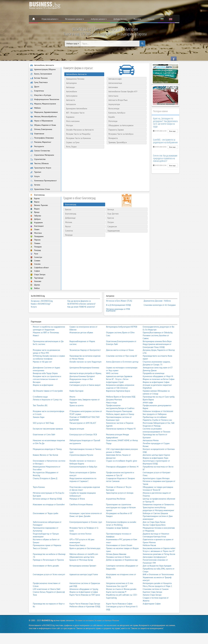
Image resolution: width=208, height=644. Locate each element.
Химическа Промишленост (44, 190)
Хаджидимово (114, 241)
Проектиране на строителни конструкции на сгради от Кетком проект (121, 521)
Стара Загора (38, 290)
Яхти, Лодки (70, 147)
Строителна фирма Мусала (81, 469)
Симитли (69, 241)
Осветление (38, 140)
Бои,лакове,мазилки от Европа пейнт (159, 562)
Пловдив (36, 260)
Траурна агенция (77, 442)
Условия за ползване (84, 634)
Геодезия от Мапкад (152, 440)
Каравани (69, 117)
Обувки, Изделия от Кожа (43, 131)
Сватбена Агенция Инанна (81, 518)
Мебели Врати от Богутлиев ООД (121, 410)
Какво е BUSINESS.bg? (41, 320)
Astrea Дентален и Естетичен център (122, 375)
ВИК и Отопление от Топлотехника (158, 588)
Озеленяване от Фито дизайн (46, 579)
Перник (36, 253)
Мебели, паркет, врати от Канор (120, 428)
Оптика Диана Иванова (116, 568)
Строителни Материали (43, 163)
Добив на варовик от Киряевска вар (122, 574)
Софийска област (40, 283)
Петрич (111, 232)
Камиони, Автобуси (116, 113)
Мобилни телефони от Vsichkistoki (158, 425)
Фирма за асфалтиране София (156, 396)
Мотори (69, 125)
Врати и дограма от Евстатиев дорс (85, 562)
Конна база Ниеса (77, 559)
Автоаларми (70, 83)
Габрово (36, 227)
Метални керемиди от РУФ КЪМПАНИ (118, 324)
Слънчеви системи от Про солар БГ (122, 370)
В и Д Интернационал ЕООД (118, 320)
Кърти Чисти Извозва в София (119, 617)
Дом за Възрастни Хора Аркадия (157, 579)
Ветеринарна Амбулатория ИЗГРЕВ (122, 340)
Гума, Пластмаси (39, 83)
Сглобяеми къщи (40, 410)
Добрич (36, 231)
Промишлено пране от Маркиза (47, 559)
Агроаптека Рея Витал (116, 512)
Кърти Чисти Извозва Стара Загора (85, 617)
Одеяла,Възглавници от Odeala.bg (158, 346)
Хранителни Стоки (40, 199)
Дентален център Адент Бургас (156, 469)
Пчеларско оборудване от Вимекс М (122, 480)
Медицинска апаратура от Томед (47, 463)
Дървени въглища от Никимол (156, 547)
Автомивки (112, 87)
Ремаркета (112, 138)
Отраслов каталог (50, 19)
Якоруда (69, 245)
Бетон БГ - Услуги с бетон (117, 393)
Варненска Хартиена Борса (118, 405)
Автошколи (70, 104)
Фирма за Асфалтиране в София (84, 606)
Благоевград (38, 205)
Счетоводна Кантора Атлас (154, 550)
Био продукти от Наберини (155, 428)
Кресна (111, 228)
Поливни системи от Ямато (118, 571)
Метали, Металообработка (44, 122)
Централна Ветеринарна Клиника (84, 381)
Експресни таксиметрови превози (48, 442)
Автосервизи (71, 96)
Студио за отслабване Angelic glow (122, 475)
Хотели (35, 195)
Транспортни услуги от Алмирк (120, 507)
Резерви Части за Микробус (77, 134)
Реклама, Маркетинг (41, 149)
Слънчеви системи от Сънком (156, 603)
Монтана (36, 246)
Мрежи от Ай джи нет (42, 375)
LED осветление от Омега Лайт (47, 603)
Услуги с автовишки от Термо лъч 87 (159, 565)
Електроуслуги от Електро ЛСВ (83, 448)
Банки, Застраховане (41, 74)
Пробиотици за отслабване (155, 431)
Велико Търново (39, 216)
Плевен (36, 257)
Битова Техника (39, 79)
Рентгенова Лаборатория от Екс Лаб (159, 437)
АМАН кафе (148, 416)
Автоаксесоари (114, 79)
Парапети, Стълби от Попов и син (157, 434)
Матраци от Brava (77, 512)
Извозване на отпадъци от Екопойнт (49, 518)
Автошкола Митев (151, 454)
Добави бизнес (120, 19)
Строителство (38, 167)
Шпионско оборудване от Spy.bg (84, 603)
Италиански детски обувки (81, 346)
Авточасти (70, 100)
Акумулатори (113, 104)
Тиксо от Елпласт (40, 562)
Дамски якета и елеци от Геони (120, 364)
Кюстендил (37, 238)
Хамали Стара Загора (152, 609)
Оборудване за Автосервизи (120, 125)
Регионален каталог (75, 19)
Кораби (111, 117)
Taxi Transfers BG (40, 419)
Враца (35, 223)
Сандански (112, 236)
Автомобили (71, 92)
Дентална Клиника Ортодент (82, 390)
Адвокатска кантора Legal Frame (84, 588)
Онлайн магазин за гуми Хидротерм (85, 375)
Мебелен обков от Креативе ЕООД (85, 620)
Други (35, 88)
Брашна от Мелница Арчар (81, 574)
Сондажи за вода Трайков (117, 542)
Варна (35, 212)
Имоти (72, 410)
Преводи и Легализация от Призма (48, 574)
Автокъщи (69, 87)
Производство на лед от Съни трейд (159, 410)
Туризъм (36, 181)
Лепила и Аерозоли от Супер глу (47, 413)
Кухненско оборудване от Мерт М (158, 390)
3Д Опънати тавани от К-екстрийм (48, 405)
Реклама (137, 19)
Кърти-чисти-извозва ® (116, 606)
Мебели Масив (149, 559)
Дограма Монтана (114, 413)
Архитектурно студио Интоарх (156, 492)
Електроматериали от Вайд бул (83, 480)
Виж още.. (173, 131)
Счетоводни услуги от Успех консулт (49, 588)
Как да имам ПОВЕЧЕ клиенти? (81, 323)
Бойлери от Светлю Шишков (155, 527)
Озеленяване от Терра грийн (46, 527)
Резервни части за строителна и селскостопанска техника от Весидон (47, 393)
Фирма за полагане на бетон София (159, 393)
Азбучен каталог (99, 19)
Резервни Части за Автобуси (120, 134)
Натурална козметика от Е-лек (120, 597)
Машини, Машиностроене (44, 109)
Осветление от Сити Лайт (44, 448)
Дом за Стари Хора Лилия (154, 536)
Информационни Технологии (40, 103)
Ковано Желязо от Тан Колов (45, 469)
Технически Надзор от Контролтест (85, 364)
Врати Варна (148, 413)
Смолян (36, 279)
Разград (36, 264)
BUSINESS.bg (47, 634)
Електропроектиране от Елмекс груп (86, 536)
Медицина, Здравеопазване (44, 118)
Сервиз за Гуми (72, 142)
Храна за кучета (76, 419)
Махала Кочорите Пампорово (119, 425)
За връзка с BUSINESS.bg (42, 317)
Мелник (69, 232)
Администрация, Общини (43, 70)
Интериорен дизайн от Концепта (157, 597)
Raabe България (76, 405)
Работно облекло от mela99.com (84, 568)
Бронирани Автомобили (76, 109)
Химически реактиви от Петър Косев (159, 568)
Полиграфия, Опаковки (42, 145)
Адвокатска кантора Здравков (119, 390)
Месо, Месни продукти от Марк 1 (157, 600)
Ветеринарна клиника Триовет (83, 579)
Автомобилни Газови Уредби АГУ (122, 92)
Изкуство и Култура (41, 97)
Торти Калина (39, 501)
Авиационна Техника (74, 79)
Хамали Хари (39, 431)
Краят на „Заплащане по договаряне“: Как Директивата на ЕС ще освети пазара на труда (165, 122)
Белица (111, 219)
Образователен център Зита (82, 571)
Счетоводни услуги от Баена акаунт (85, 399)
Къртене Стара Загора (152, 606)
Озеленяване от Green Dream (119, 559)
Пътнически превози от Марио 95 (121, 442)
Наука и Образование (42, 127)
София (35, 286)
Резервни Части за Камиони (77, 138)
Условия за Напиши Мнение (107, 634)
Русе (34, 268)
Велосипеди (113, 109)
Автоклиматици (114, 83)
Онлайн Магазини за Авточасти (79, 130)
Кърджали (37, 235)
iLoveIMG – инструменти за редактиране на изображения (165, 141)
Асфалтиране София (152, 617)
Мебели (36, 113)
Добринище (70, 228)
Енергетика (37, 92)
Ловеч (35, 242)
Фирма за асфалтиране (43, 399)
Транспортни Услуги (41, 176)
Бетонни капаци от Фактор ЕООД (47, 512)
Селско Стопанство (41, 158)
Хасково (36, 297)
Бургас (35, 209)
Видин (35, 220)
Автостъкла (112, 96)
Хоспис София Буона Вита (154, 539)
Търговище (37, 294)
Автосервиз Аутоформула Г (155, 571)
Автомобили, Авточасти (42, 65)
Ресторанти (37, 154)
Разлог (68, 236)
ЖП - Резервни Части (74, 113)
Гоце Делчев (113, 224)
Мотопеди (112, 121)
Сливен (35, 275)
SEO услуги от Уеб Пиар (43, 437)
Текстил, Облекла (40, 172)
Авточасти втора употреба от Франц (85, 387)
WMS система (112, 387)
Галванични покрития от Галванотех (158, 518)
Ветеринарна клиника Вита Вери (157, 355)
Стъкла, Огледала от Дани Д (45, 492)
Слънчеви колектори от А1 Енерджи (160, 320)
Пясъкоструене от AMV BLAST (83, 437)
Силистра (36, 271)
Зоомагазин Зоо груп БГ (117, 600)
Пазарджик (37, 249)
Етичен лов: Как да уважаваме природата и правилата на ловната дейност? (165, 158)
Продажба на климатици (154, 387)
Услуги (35, 185)
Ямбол (35, 305)
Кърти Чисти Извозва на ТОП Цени (85, 609)
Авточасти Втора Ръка (117, 100)
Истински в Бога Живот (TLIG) (119, 317)
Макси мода (111, 416)
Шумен (35, 301)
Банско (68, 219)
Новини (151, 19)
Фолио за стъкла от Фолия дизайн (121, 603)
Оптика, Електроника (41, 136)
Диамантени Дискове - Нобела (157, 317)
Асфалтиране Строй (115, 396)
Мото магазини (72, 121)
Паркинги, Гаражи (115, 130)
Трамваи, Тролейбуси (117, 142)
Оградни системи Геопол (80, 547)
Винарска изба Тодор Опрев (45, 387)
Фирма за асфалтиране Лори (155, 472)
